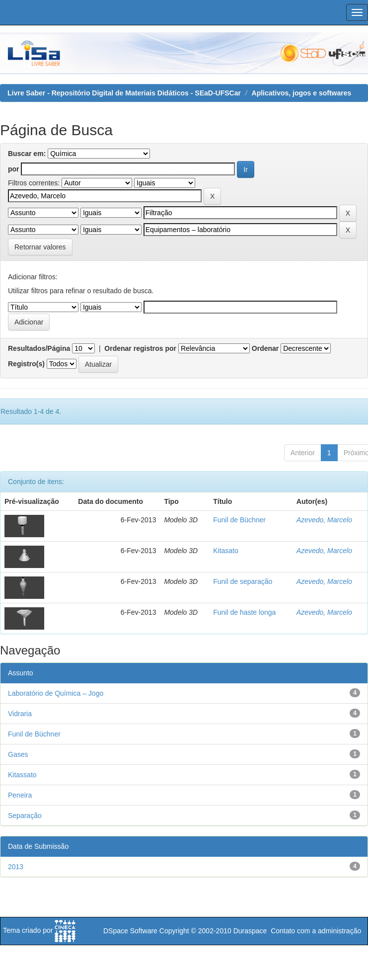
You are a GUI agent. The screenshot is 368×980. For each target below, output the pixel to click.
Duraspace (250, 931)
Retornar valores (40, 247)
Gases (18, 754)
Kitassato (22, 775)
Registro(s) (26, 364)
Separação (25, 816)
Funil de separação (243, 581)
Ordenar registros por (140, 348)
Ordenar (265, 348)
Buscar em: (27, 154)
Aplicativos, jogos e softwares (302, 93)
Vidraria (20, 714)
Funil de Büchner (239, 520)
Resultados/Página (39, 348)
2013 (16, 867)
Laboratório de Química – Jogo (56, 693)
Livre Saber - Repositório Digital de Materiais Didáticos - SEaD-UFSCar (124, 93)
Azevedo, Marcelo (324, 520)
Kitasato (226, 551)
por (14, 169)
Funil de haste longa (244, 612)
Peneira (20, 795)
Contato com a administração (316, 931)
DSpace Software (130, 931)
